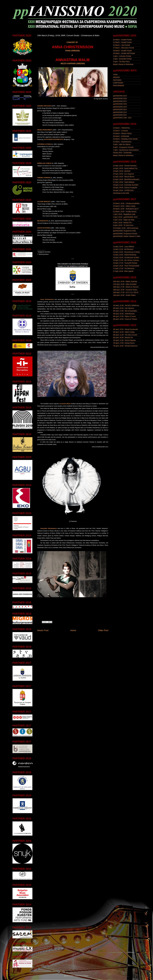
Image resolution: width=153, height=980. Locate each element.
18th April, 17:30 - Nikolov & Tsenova (126, 287)
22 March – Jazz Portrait (122, 45)
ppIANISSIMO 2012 (120, 115)
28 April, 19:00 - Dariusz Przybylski (125, 188)
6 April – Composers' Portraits (123, 147)
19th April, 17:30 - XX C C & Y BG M (126, 292)
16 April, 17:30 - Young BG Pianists (125, 263)
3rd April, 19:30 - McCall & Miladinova (126, 305)
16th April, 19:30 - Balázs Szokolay (125, 281)
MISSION (116, 77)
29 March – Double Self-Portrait (124, 53)
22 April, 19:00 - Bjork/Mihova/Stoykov (126, 179)
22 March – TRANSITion (122, 128)
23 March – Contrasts (121, 131)
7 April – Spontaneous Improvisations (126, 150)
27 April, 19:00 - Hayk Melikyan (124, 182)
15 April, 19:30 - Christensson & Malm (126, 258)
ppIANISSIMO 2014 (120, 109)
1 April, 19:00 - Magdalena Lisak (124, 214)
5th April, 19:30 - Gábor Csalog (124, 332)
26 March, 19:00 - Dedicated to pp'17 (126, 209)
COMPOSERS (118, 83)
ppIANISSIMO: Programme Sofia (124, 231)
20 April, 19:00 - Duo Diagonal (123, 174)
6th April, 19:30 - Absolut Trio (123, 338)
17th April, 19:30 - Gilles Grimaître (125, 284)
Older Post (103, 630)
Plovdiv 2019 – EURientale (122, 153)
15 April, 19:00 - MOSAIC (122, 171)
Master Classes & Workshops (123, 64)
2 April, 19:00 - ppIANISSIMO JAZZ (125, 217)
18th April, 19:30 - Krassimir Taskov (125, 290)
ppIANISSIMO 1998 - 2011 (122, 118)
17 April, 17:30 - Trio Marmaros (124, 268)
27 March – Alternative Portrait (124, 48)
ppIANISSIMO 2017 (120, 101)
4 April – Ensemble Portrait (122, 59)
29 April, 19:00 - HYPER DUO (123, 190)
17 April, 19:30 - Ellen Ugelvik (123, 271)
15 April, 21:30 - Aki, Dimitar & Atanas (126, 260)
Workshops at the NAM (121, 193)
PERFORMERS (119, 86)
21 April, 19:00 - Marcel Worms (124, 177)
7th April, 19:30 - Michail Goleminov (125, 346)
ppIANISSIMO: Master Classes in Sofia (127, 236)
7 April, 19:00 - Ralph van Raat (124, 220)
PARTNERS (117, 80)
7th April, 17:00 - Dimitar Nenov (124, 343)
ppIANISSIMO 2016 (120, 104)
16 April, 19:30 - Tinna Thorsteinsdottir (126, 266)
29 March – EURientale (121, 136)
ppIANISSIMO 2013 (120, 112)
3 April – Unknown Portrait (122, 56)
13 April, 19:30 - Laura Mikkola (124, 247)
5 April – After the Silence (122, 144)
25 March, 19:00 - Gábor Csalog (124, 206)
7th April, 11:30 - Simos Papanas (124, 340)
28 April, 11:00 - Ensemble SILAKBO (126, 185)
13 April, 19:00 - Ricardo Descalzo (125, 166)
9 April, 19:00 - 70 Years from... (124, 225)
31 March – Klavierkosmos (122, 142)
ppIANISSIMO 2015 (120, 107)
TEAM (115, 75)
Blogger (86, 976)
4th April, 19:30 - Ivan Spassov (124, 308)
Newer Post (43, 630)
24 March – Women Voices (122, 133)
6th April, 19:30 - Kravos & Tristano (125, 319)
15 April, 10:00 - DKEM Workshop (125, 255)
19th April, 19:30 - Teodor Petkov (124, 295)
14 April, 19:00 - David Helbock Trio (125, 168)
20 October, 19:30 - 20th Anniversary (126, 228)
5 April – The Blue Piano (121, 62)
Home (73, 630)
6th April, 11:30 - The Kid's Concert (125, 335)
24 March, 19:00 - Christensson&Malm (126, 203)
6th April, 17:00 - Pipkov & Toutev (125, 316)
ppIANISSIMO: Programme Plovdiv (125, 234)
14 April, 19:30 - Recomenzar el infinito (126, 252)
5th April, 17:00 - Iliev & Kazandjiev (125, 311)
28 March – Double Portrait (122, 51)
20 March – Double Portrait (122, 40)
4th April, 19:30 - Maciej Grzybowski (125, 329)
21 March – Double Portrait (122, 42)
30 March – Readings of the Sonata (125, 139)
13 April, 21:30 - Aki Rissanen (123, 249)
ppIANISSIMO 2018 (120, 98)
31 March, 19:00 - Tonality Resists (125, 212)
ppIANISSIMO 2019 (120, 96)
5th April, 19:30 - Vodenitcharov (124, 314)
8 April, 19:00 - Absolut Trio (122, 223)
